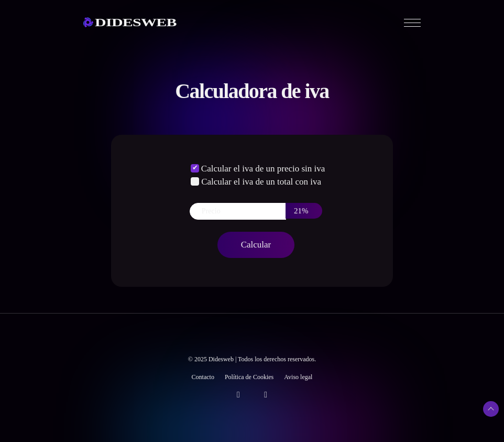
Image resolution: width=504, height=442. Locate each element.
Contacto (203, 377)
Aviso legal (298, 377)
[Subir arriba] (491, 409)
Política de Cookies (249, 377)
